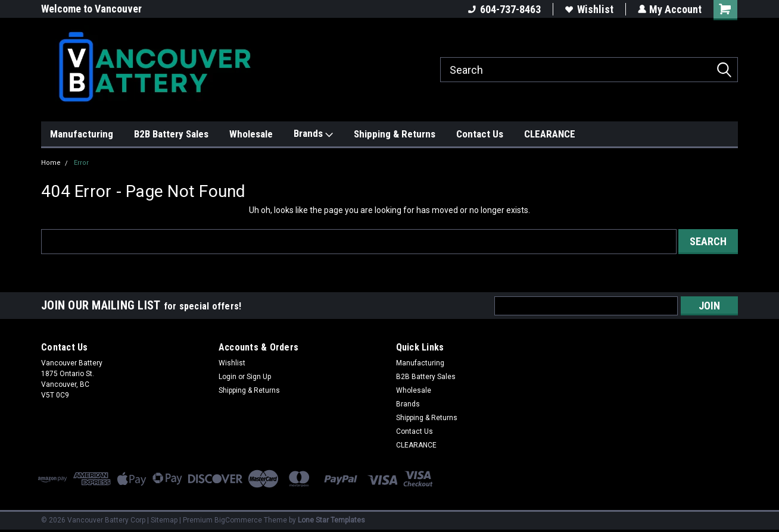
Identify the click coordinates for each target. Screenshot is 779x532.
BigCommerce (238, 520)
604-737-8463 (504, 9)
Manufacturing (82, 134)
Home (51, 163)
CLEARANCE (550, 134)
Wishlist (589, 9)
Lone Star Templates (331, 520)
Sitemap (164, 520)
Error (81, 163)
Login (228, 377)
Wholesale (251, 134)
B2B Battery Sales (171, 134)
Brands (313, 134)
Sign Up (259, 377)
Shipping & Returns (395, 134)
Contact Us (480, 134)
